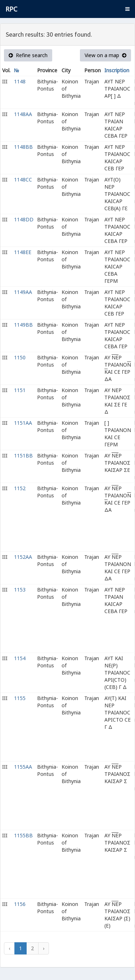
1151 (20, 390)
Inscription (117, 70)
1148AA (23, 114)
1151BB (23, 456)
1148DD (24, 219)
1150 (20, 357)
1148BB (23, 147)
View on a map (105, 55)
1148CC (23, 180)
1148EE (23, 252)
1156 (20, 904)
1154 (20, 658)
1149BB (23, 325)
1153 (20, 590)
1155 (20, 698)
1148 (20, 81)
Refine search (28, 55)
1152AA (23, 557)
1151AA (23, 423)
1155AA (23, 767)
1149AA (23, 292)
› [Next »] (44, 948)
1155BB (23, 835)
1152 (20, 488)
